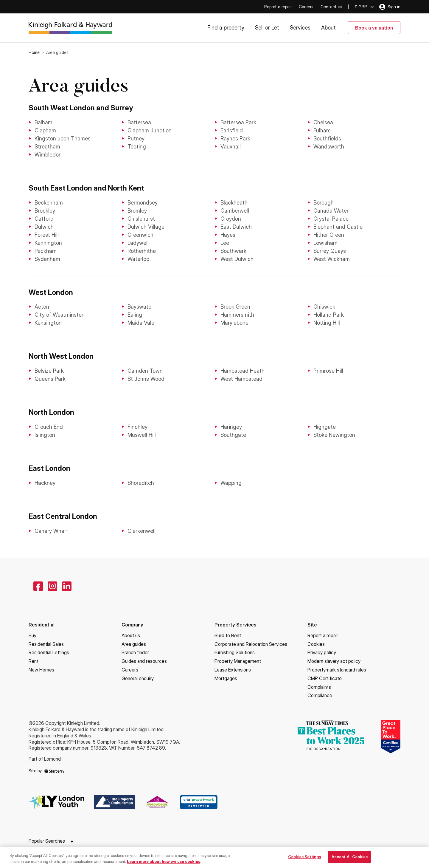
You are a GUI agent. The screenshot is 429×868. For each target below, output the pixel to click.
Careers (306, 7)
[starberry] (54, 771)
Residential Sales (46, 644)
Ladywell (138, 243)
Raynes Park (235, 139)
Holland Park (329, 315)
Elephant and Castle (338, 227)
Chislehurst (141, 219)
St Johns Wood (146, 379)
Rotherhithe (142, 251)
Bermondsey (143, 203)
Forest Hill (47, 235)
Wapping (231, 483)
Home (34, 52)
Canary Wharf (51, 531)
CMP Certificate (325, 678)
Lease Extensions (233, 670)
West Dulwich (237, 259)
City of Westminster (59, 315)
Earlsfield (232, 130)
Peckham (46, 251)
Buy (32, 635)
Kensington (48, 323)
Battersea (139, 122)
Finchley (137, 427)
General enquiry (138, 678)
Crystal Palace (331, 219)
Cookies (316, 644)
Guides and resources (144, 661)
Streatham (47, 147)
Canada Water (331, 211)
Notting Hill (327, 323)
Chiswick (324, 307)
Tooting (137, 147)
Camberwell (235, 211)
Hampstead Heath (243, 371)
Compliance (320, 695)
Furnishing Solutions (235, 652)
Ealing (135, 315)
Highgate (325, 427)
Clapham (45, 130)
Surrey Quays (330, 251)
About (328, 28)
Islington (45, 435)
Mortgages (226, 678)
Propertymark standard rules (337, 670)
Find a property (226, 28)
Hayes (228, 235)
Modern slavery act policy (334, 661)
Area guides (134, 644)
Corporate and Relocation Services (251, 644)
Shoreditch (141, 483)
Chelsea (323, 122)
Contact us (331, 7)
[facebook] (38, 586)
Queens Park (50, 379)
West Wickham (332, 259)
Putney (136, 139)
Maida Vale (141, 323)
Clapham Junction (150, 130)
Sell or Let (267, 28)
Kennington (48, 243)
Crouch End (49, 427)
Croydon (231, 219)
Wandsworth (329, 147)
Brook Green (235, 307)
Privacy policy (322, 652)
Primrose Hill (328, 371)
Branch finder (135, 652)
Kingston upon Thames (63, 139)
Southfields (327, 139)
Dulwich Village (146, 227)
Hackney (45, 483)
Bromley (137, 211)
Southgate (233, 435)
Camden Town (145, 371)
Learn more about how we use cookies (164, 864)
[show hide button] (72, 842)
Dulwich (44, 227)
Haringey (231, 427)
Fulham (322, 130)
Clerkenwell (142, 531)
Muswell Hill (142, 435)
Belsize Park (49, 371)
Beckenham (49, 203)
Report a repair (278, 7)
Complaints (319, 687)
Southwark (233, 251)
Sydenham (47, 259)
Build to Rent (228, 635)
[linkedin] (67, 586)
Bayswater (140, 307)
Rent (34, 661)
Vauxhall (231, 147)
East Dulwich (236, 227)
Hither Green (329, 235)
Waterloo (138, 259)
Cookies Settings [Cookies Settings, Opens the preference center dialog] (304, 860)
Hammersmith (237, 315)
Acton (42, 307)
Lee (225, 243)
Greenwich (140, 235)
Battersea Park (238, 122)
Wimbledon (48, 155)
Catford (44, 219)
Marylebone (234, 323)
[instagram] (52, 586)
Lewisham (325, 243)
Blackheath (234, 203)
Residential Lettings (49, 652)
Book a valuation (374, 28)
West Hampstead (241, 379)
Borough (324, 203)
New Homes (41, 670)
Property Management (238, 661)
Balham (43, 122)
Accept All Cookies (350, 860)
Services (300, 28)
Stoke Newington (334, 435)
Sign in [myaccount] (390, 7)
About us (131, 635)
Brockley (45, 211)
